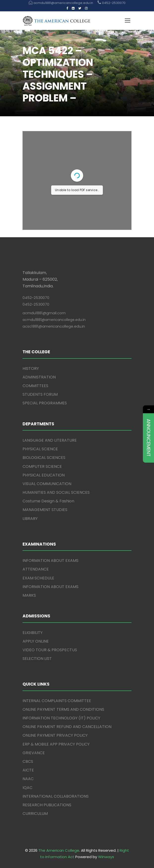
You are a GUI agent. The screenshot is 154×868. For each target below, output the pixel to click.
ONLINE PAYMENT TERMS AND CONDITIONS (63, 709)
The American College (59, 850)
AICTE (28, 770)
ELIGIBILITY (33, 633)
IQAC (27, 788)
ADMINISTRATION (39, 377)
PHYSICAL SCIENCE (40, 449)
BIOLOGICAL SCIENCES (44, 458)
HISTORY (31, 368)
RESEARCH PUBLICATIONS (47, 805)
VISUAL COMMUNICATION (47, 484)
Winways (106, 857)
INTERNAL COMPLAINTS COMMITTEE (57, 701)
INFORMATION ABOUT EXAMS (51, 561)
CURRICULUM (35, 814)
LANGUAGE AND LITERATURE (50, 440)
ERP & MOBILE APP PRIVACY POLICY (56, 744)
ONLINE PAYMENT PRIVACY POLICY (55, 735)
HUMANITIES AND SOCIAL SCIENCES (56, 492)
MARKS (29, 595)
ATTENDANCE (36, 569)
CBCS (28, 761)
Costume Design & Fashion (48, 501)
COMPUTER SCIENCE (42, 466)
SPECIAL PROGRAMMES (45, 403)
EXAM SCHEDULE (38, 578)
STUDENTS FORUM (40, 394)
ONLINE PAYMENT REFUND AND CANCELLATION (67, 727)
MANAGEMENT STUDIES (45, 510)
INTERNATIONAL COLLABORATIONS (56, 796)
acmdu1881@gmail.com (44, 313)
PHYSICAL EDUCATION (44, 475)
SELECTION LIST (37, 659)
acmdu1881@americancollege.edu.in (54, 320)
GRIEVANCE (34, 753)
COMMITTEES (35, 386)
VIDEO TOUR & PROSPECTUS (50, 650)
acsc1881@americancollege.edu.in (54, 326)
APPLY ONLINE (36, 641)
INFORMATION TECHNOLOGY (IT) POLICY (61, 718)
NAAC (28, 779)
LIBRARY (30, 519)
